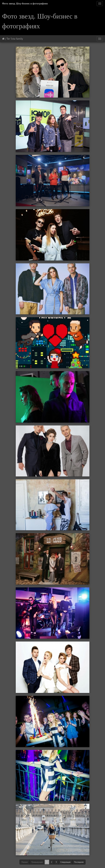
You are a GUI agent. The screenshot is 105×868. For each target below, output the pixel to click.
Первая (25, 862)
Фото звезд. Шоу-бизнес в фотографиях (25, 3)
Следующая (65, 862)
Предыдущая (37, 862)
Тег (8, 39)
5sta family (17, 39)
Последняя (79, 862)
